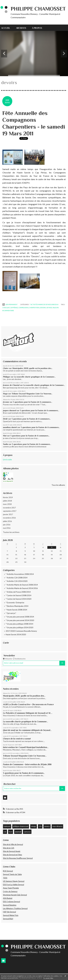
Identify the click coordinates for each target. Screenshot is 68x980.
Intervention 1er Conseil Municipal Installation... (26, 747)
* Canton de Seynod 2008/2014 (18, 595)
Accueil (6, 28)
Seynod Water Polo (11, 915)
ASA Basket (8, 898)
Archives (21, 28)
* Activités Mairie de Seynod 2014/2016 (22, 588)
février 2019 (8, 497)
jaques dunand (10, 410)
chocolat (6, 308)
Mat (5, 436)
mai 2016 (7, 528)
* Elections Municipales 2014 (17, 606)
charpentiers (34, 308)
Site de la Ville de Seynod (13, 844)
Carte (6, 643)
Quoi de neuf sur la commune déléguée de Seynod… (27, 730)
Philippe (7, 377)
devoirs (43, 308)
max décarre (57, 826)
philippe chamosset (21, 826)
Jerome (6, 402)
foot (11, 832)
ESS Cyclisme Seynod (11, 902)
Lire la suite (7, 460)
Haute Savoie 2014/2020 (16, 635)
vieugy (33, 826)
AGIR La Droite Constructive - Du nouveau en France (28, 704)
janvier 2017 (8, 514)
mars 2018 (7, 504)
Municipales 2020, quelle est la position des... (32, 368)
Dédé (5, 419)
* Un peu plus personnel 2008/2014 (20, 617)
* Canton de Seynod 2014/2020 (18, 599)
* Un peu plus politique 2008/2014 (19, 624)
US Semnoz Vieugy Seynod (14, 881)
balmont (7, 826)
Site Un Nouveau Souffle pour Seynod (18, 858)
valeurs (56, 308)
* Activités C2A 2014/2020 (17, 581)
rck (5, 832)
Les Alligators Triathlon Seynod (15, 908)
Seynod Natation (10, 905)
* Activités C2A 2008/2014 (17, 578)
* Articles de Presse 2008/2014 (18, 592)
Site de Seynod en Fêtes (12, 855)
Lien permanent (10, 305)
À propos (37, 28)
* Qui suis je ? (11, 613)
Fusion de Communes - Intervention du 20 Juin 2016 (27, 764)
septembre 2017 (10, 511)
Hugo (5, 394)
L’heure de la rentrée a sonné (17, 739)
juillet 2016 (7, 521)
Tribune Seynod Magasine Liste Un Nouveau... (32, 394)
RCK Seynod (8, 871)
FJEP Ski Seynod (9, 912)
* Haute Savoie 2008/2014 (16, 610)
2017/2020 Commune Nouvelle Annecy (21, 631)
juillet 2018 (7, 501)
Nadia (6, 444)
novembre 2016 (9, 518)
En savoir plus (48, 978)
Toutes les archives (11, 532)
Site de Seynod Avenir (12, 851)
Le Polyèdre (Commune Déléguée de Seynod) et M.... (28, 713)
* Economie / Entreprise (15, 603)
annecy (47, 826)
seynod (18, 832)
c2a (40, 826)
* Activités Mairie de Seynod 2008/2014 (22, 585)
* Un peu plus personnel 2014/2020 (20, 620)
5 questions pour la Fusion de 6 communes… (33, 402)
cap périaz (14, 308)
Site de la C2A (9, 848)
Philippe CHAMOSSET (38, 9)
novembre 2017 (9, 508)
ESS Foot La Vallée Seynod (13, 885)
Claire (6, 368)
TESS (5, 878)
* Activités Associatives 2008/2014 (20, 574)
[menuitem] (7, 28)
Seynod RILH (8, 919)
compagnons (23, 308)
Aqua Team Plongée (11, 888)
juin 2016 (7, 525)
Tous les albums (58, 485)
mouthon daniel (10, 427)
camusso (27, 832)
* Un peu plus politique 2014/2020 (19, 627)
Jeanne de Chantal (11, 385)
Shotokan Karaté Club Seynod (15, 895)
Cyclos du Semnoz (10, 891)
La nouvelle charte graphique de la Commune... (35, 377)
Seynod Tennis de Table (12, 874)
